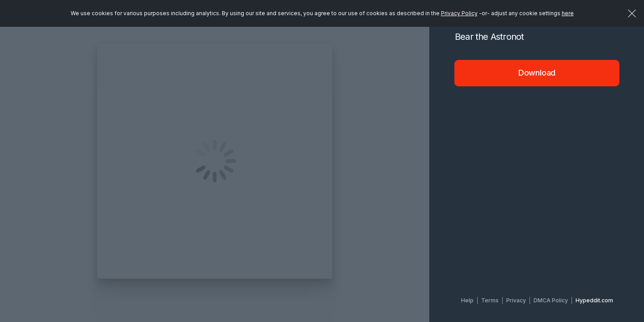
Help (467, 300)
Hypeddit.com (594, 300)
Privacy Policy (459, 13)
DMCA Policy (551, 300)
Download (537, 73)
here (568, 13)
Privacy (516, 300)
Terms (490, 300)
